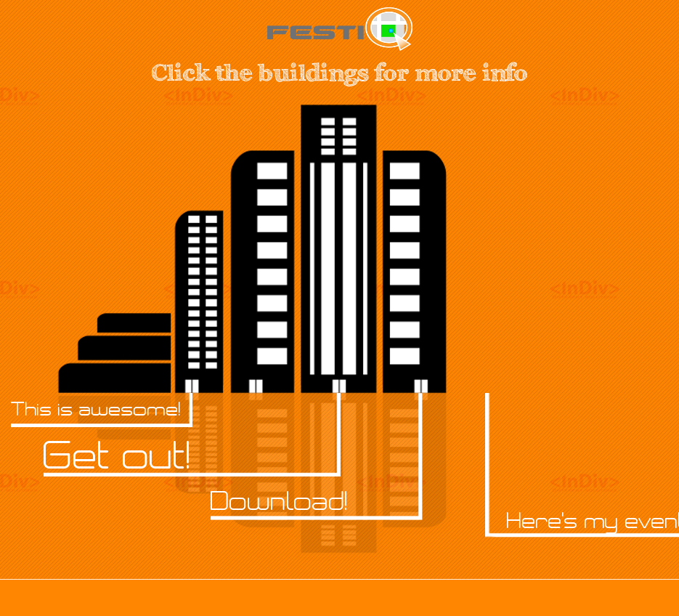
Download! (279, 501)
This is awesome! (95, 409)
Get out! (117, 456)
